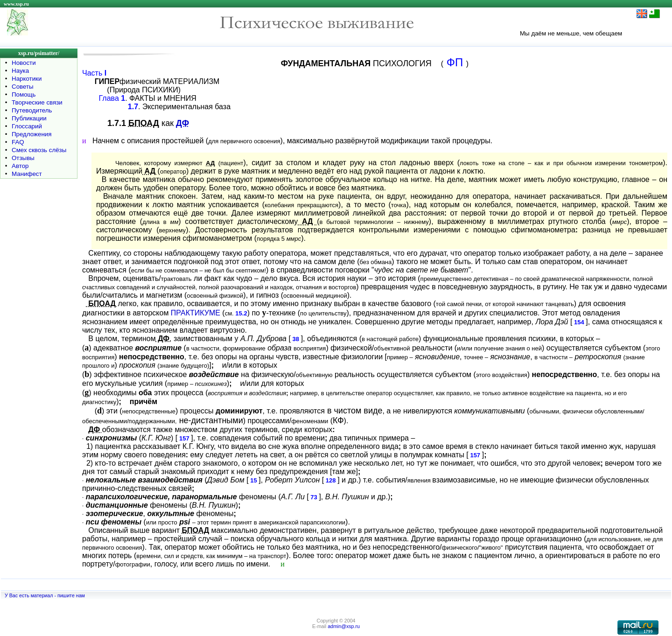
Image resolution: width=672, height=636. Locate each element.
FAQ (18, 142)
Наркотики (27, 79)
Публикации (29, 118)
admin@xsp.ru (344, 626)
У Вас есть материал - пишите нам (45, 595)
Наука (20, 71)
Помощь (24, 94)
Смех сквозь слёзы (39, 150)
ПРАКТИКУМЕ (196, 313)
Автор (20, 166)
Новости (24, 63)
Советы (23, 87)
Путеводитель (32, 110)
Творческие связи (37, 102)
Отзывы (23, 158)
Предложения (31, 134)
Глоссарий (27, 126)
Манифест (27, 174)
